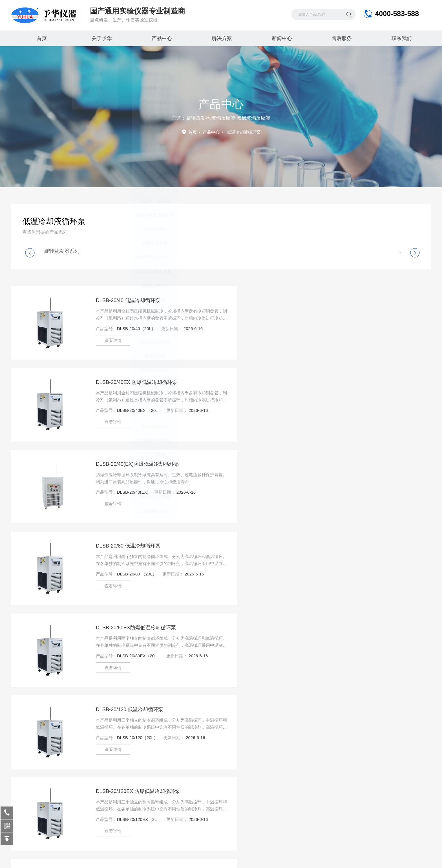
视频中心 (139, 807)
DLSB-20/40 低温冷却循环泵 (121, 300)
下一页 (290, 709)
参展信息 (82, 807)
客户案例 (139, 796)
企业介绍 (25, 785)
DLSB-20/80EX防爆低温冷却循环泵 (129, 464)
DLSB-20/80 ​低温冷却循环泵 (335, 382)
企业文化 (25, 796)
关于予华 (101, 38)
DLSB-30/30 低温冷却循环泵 (335, 628)
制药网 (425, 857)
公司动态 (82, 796)
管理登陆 (387, 857)
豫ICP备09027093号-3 (163, 857)
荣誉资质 (25, 807)
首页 (41, 38)
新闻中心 (281, 38)
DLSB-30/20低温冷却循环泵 (334, 546)
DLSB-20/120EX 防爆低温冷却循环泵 (131, 546)
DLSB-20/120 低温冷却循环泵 (336, 464)
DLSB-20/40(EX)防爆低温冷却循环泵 (131, 382)
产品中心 (161, 38)
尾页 (314, 709)
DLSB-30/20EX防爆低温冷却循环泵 (129, 628)
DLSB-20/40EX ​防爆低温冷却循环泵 (343, 300)
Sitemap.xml (364, 857)
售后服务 (341, 38)
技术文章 (82, 819)
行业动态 (82, 785)
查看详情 (106, 340)
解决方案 (221, 38)
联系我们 (401, 38)
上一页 (180, 709)
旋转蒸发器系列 (62, 251)
